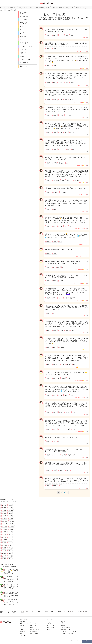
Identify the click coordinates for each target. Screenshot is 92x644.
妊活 (21, 40)
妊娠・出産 (23, 20)
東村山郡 (5, 521)
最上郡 (11, 524)
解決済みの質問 (25, 16)
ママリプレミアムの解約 (67, 633)
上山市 (4, 513)
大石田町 (5, 540)
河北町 (4, 535)
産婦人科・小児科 (25, 60)
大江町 (10, 537)
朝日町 (4, 537)
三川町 (10, 556)
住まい (22, 30)
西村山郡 (12, 521)
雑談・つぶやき (25, 66)
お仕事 (22, 33)
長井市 (4, 516)
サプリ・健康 (24, 43)
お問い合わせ (64, 624)
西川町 (10, 535)
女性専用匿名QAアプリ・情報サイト (46, 4)
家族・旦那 (23, 53)
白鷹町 (10, 553)
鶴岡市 (4, 508)
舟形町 (10, 543)
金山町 (11, 540)
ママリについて (51, 622)
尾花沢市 (5, 519)
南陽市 (11, 519)
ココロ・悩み (24, 50)
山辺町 (4, 532)
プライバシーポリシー (66, 628)
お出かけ (23, 56)
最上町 (4, 543)
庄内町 (4, 559)
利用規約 (63, 626)
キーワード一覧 (51, 626)
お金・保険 (23, 26)
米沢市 (10, 505)
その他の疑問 (24, 63)
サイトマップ (50, 630)
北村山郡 (5, 524)
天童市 (10, 516)
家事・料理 (23, 36)
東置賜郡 (5, 527)
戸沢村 (10, 548)
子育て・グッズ (25, 23)
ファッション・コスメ (27, 46)
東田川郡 (5, 529)
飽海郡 (11, 529)
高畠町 (4, 551)
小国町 (4, 553)
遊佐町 (10, 559)
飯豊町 (4, 556)
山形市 (4, 505)
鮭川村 (4, 548)
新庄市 (4, 511)
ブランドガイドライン (52, 624)
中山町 (10, 532)
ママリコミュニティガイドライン (69, 631)
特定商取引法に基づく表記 (67, 630)
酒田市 (10, 508)
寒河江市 (11, 511)
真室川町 (5, 545)
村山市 (10, 513)
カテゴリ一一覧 (51, 628)
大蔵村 (11, 545)
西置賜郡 (12, 527)
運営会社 (63, 622)
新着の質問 (23, 13)
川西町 (10, 551)
